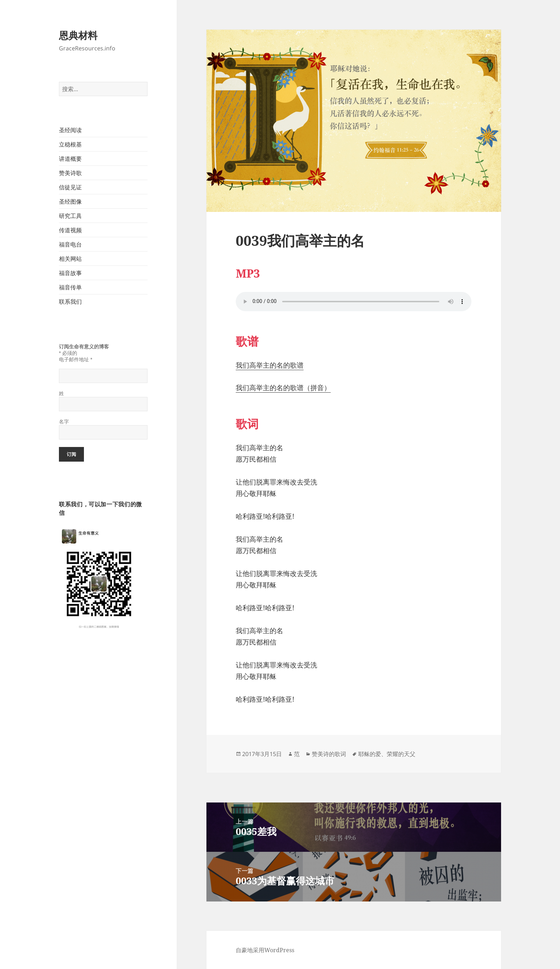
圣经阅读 (70, 130)
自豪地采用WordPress (265, 950)
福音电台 (70, 244)
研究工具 (70, 216)
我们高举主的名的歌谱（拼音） (283, 388)
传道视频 (70, 230)
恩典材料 (78, 35)
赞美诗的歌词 (329, 754)
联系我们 (70, 302)
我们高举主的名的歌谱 (270, 365)
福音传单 (70, 287)
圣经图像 (70, 202)
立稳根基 (70, 144)
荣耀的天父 (401, 754)
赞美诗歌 (70, 173)
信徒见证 (70, 187)
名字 (64, 422)
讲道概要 (70, 159)
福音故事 (70, 273)
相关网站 (70, 259)
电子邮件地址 (76, 359)
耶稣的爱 (370, 754)
